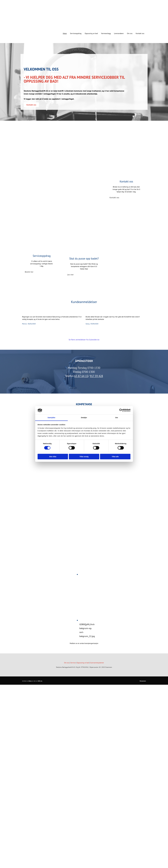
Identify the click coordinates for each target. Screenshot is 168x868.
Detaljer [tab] (84, 418)
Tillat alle (115, 457)
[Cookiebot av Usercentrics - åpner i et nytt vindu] (121, 410)
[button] (31, 105)
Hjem (65, 33)
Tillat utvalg (84, 457)
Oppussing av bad (91, 33)
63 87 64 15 (81, 376)
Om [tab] (117, 418)
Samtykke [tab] (51, 418)
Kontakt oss (140, 33)
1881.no (40, 681)
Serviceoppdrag (76, 33)
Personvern (143, 681)
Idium (30, 681)
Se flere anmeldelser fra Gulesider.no (84, 340)
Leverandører (119, 33)
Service (73, 663)
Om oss (130, 33)
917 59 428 (96, 376)
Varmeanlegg (106, 33)
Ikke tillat (53, 457)
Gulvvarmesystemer (97, 663)
